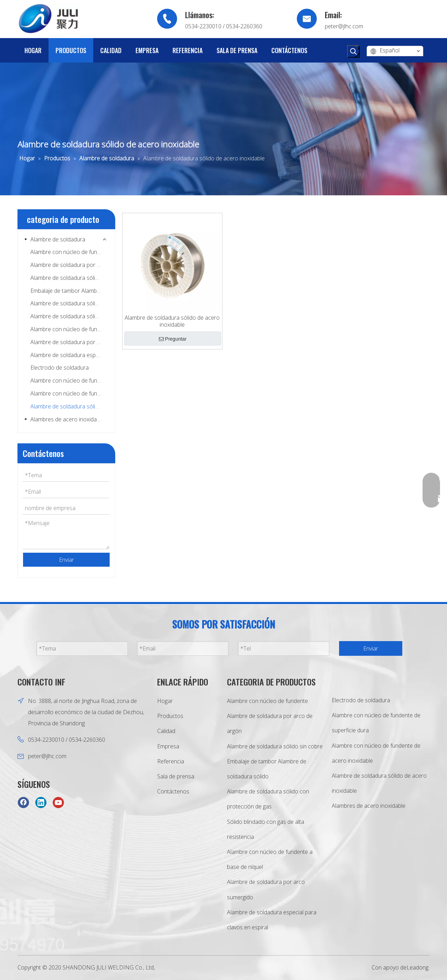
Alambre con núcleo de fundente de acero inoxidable (69, 393)
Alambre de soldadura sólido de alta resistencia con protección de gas (69, 316)
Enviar (67, 560)
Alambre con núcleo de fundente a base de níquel (69, 329)
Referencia (171, 761)
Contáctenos (173, 791)
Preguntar (173, 339)
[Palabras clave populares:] (353, 51)
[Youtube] (58, 802)
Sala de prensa (176, 776)
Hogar (165, 701)
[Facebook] (23, 802)
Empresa (168, 746)
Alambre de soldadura (58, 239)
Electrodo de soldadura (60, 368)
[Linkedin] (41, 802)
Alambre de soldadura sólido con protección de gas (69, 303)
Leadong (417, 967)
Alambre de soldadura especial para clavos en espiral (69, 355)
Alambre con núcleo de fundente (69, 252)
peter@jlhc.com (344, 26)
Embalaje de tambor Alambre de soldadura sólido (69, 291)
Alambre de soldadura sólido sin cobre (69, 278)
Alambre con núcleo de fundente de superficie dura (69, 380)
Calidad (166, 731)
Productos (170, 716)
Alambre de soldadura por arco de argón (69, 265)
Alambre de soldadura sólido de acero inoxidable (69, 406)
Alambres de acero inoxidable (67, 419)
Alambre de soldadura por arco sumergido (69, 342)
